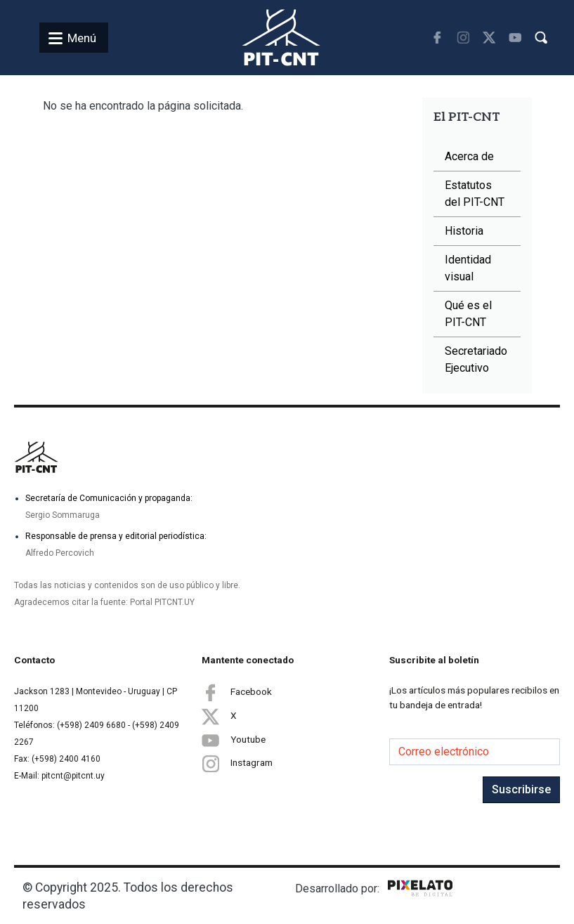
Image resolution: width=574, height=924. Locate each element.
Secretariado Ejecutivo (476, 359)
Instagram (237, 763)
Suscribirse (521, 789)
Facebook (237, 692)
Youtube (234, 740)
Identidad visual (468, 268)
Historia (464, 231)
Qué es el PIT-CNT (468, 314)
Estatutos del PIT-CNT (475, 194)
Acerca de (469, 156)
